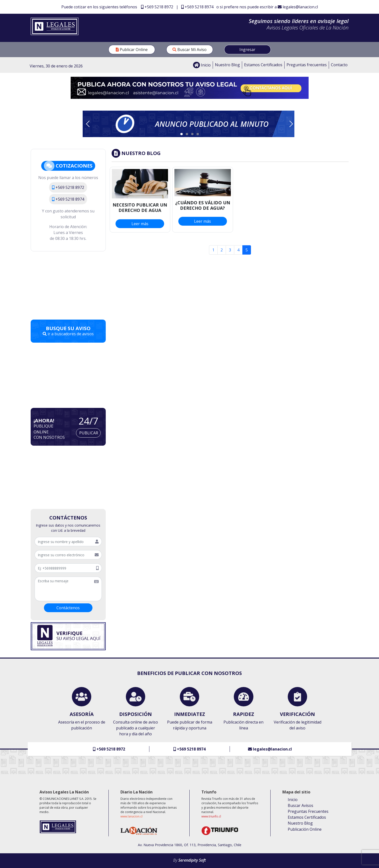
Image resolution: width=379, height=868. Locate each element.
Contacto (339, 65)
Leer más (140, 224)
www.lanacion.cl (131, 816)
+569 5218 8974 (197, 7)
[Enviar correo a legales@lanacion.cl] (190, 87)
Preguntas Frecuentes (308, 811)
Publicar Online (132, 50)
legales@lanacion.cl (298, 7)
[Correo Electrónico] (63, 555)
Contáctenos (68, 608)
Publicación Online (305, 829)
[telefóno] (64, 568)
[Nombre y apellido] (64, 542)
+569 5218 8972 (157, 7)
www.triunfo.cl (211, 816)
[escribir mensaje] (63, 589)
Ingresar (247, 50)
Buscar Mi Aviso (189, 50)
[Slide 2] (187, 134)
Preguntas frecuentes (307, 65)
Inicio (202, 65)
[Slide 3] (192, 134)
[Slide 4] (198, 134)
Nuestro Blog (227, 65)
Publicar (89, 433)
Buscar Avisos (301, 805)
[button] (189, 124)
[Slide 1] (182, 134)
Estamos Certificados (263, 65)
